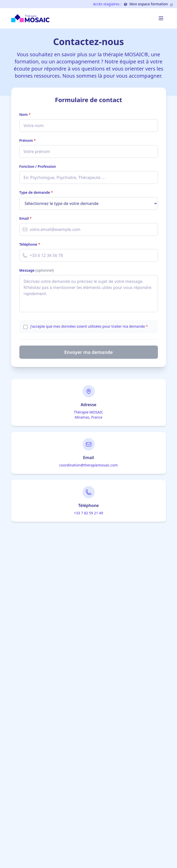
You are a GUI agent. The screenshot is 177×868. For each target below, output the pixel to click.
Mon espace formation (148, 4)
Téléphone (30, 244)
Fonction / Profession (38, 166)
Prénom (28, 140)
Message (37, 270)
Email (26, 218)
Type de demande (36, 192)
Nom (25, 114)
